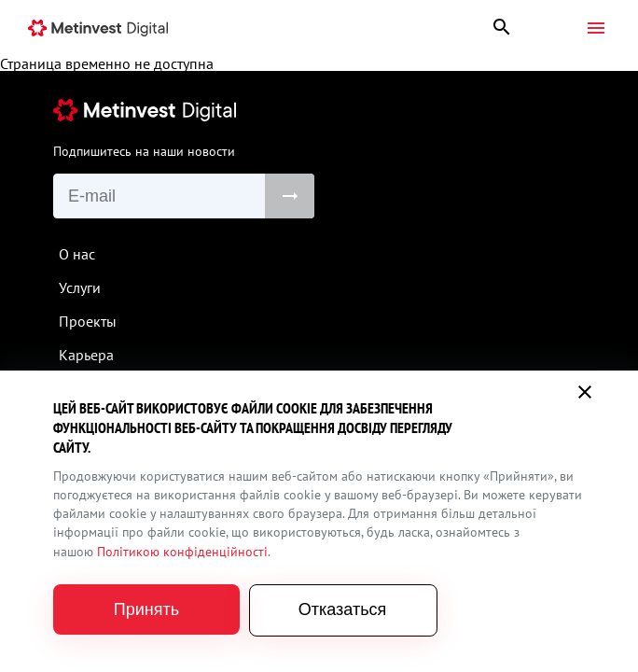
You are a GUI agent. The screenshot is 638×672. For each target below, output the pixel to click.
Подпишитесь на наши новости (144, 151)
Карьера (86, 355)
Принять (146, 609)
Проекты (88, 321)
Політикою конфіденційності (182, 552)
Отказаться (343, 609)
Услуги (80, 287)
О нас (77, 254)
